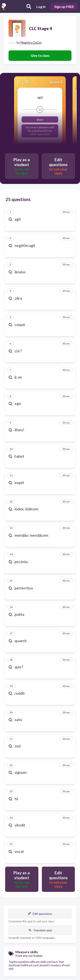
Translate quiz (40, 930)
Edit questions (40, 914)
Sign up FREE (64, 7)
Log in (41, 7)
